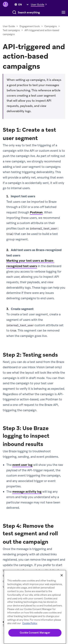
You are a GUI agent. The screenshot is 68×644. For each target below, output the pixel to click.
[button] (40, 4)
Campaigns (51, 26)
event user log (22, 465)
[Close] (62, 575)
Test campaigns (12, 30)
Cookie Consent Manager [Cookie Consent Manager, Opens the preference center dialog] (35, 633)
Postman (36, 212)
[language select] (23, 5)
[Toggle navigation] (64, 12)
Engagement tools (30, 26)
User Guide (9, 26)
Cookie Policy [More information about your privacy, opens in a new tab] (30, 623)
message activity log (27, 492)
